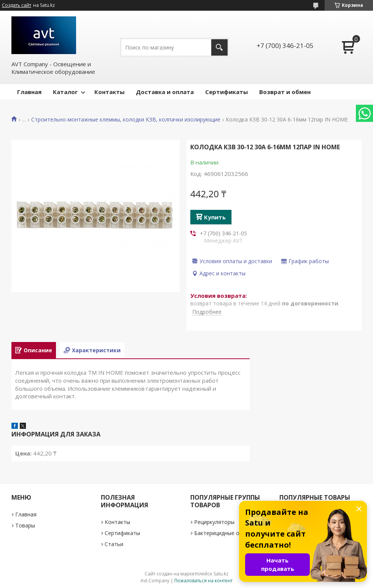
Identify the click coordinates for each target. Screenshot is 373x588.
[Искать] (219, 47)
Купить (215, 217)
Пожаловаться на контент (203, 581)
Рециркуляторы (214, 522)
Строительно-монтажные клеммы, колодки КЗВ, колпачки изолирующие (126, 120)
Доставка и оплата (165, 92)
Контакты (109, 92)
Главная (29, 92)
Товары (25, 525)
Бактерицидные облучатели (230, 533)
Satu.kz (221, 574)
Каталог (65, 92)
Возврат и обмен (285, 92)
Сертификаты (226, 92)
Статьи (114, 544)
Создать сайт (17, 5)
